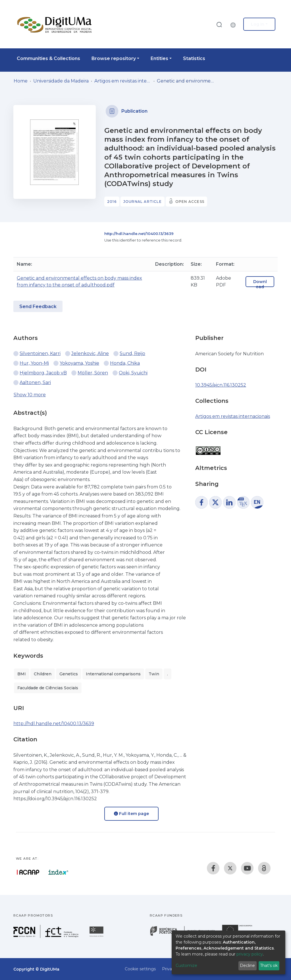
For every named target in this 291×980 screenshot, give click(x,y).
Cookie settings (140, 969)
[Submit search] (219, 24)
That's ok (269, 965)
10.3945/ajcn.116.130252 (221, 385)
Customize (186, 965)
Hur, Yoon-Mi (34, 363)
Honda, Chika (125, 363)
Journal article (143, 202)
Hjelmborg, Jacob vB (43, 373)
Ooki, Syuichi (133, 373)
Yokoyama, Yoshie (79, 363)
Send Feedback (38, 307)
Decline (247, 965)
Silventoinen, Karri (40, 353)
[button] (234, 24)
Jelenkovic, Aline (90, 353)
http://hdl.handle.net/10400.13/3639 (139, 234)
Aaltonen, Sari (35, 382)
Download (260, 284)
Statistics (194, 58)
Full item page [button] (131, 814)
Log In (258, 24)
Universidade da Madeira (61, 81)
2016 (112, 202)
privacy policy (250, 954)
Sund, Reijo (132, 353)
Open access (190, 202)
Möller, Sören (93, 373)
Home (21, 81)
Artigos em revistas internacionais (123, 81)
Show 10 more (30, 395)
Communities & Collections (48, 58)
